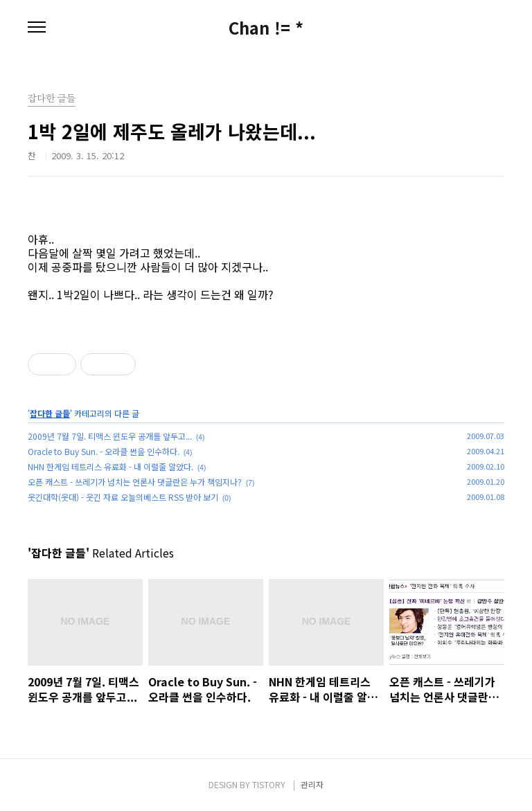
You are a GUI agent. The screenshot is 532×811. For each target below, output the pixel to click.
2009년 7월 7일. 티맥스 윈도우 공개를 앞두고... (110, 436)
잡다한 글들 (50, 413)
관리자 (312, 784)
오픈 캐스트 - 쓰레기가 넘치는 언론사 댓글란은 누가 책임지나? (135, 482)
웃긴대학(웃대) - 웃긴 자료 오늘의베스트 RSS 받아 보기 (123, 497)
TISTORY (269, 784)
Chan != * (266, 28)
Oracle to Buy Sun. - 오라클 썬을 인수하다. (104, 451)
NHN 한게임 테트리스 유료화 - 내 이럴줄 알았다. (110, 466)
